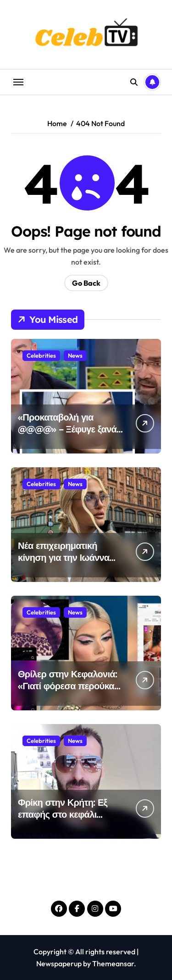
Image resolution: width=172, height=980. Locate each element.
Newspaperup (59, 963)
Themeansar (113, 963)
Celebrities (41, 355)
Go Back (86, 283)
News (75, 355)
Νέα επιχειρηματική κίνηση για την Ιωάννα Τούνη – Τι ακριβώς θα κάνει (64, 563)
